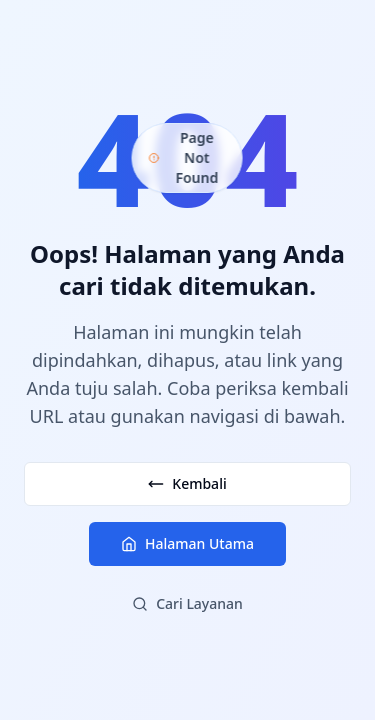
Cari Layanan (187, 603)
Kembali (187, 483)
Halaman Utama (187, 543)
